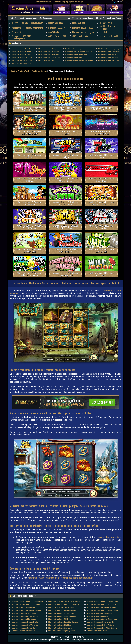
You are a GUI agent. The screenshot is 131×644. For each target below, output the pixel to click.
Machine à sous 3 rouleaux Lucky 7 (62, 607)
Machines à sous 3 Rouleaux (25, 596)
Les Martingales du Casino (110, 18)
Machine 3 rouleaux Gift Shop (60, 625)
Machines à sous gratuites (49, 55)
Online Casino (88, 640)
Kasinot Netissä (101, 640)
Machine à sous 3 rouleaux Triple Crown (102, 610)
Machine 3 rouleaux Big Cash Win (61, 613)
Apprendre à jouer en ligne (54, 18)
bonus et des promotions (109, 537)
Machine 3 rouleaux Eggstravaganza (62, 616)
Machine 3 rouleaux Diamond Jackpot (26, 610)
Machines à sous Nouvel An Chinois (79, 60)
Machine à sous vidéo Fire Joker (65, 133)
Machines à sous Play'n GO (109, 55)
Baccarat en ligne (107, 23)
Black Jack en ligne (80, 23)
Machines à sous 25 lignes (83, 32)
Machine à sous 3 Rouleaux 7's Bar (101, 156)
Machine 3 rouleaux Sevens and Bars (101, 622)
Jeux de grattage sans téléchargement (21, 37)
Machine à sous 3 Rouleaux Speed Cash (101, 180)
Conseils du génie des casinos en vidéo (55, 640)
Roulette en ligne (55, 23)
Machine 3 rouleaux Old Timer (60, 619)
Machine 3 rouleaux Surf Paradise (25, 625)
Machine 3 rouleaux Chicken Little (25, 616)
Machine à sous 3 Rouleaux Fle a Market (101, 227)
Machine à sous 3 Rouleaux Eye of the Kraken (30, 133)
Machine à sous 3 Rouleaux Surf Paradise (65, 251)
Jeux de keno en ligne (57, 36)
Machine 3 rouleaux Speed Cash (24, 628)
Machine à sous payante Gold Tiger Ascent (66, 109)
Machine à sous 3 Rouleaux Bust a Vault (101, 251)
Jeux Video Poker (55, 32)
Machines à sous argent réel (76, 49)
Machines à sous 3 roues (83, 28)
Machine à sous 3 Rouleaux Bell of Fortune (30, 227)
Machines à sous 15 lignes (22, 58)
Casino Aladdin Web (20, 71)
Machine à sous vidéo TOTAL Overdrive (101, 133)
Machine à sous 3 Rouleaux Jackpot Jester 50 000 (101, 203)
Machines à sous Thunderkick (110, 52)
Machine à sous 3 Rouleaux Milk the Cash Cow (30, 274)
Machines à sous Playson (108, 58)
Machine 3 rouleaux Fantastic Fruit (100, 616)
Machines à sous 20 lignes (22, 60)
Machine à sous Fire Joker (97, 631)
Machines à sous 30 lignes (22, 63)
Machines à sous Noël (74, 58)
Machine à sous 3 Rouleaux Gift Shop (30, 180)
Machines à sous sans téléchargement (28, 28)
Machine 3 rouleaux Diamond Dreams (101, 607)
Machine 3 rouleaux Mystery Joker (62, 631)
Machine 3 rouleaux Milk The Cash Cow (64, 604)
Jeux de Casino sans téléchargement (27, 23)
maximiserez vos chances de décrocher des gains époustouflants (61, 578)
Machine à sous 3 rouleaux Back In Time (27, 604)
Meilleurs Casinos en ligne (26, 18)
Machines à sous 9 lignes (22, 55)
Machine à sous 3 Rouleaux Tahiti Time (30, 203)
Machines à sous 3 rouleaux (23, 49)
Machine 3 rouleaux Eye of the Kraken (63, 622)
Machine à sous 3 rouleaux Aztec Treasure (65, 602)
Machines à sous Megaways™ (110, 49)
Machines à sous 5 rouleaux (23, 52)
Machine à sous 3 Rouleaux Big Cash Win (65, 203)
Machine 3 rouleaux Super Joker (24, 607)
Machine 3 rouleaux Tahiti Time (24, 613)
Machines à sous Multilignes (49, 58)
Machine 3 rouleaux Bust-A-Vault (99, 613)
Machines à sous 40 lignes (49, 49)
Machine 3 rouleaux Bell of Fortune (100, 625)
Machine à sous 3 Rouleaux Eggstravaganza (65, 274)
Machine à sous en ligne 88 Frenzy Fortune (101, 109)
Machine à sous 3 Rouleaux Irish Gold (30, 156)
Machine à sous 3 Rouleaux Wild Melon (101, 274)
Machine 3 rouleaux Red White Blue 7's (102, 628)
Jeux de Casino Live (80, 36)
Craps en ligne (18, 32)
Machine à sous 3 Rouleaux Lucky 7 (65, 156)
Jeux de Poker (105, 32)
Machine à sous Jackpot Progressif (79, 52)
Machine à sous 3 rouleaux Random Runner (104, 604)
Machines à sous (19, 43)
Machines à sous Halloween (76, 55)
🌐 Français (118, 2)
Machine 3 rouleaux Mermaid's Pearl (62, 610)
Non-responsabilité (32, 640)
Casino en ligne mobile (109, 36)
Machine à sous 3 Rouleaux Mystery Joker (65, 180)
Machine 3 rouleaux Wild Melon (60, 628)
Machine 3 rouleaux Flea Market (24, 619)
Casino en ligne (76, 640)
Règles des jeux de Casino (83, 18)
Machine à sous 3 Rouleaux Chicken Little (30, 251)
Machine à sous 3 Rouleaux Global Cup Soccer (65, 227)
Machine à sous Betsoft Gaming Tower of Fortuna (30, 109)
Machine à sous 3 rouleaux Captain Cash (28, 602)
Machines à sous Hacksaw (108, 60)
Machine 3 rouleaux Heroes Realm (25, 622)
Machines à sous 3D (56, 28)
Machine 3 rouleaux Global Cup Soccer (102, 619)
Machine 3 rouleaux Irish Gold (23, 631)
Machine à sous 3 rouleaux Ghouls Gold (102, 602)
